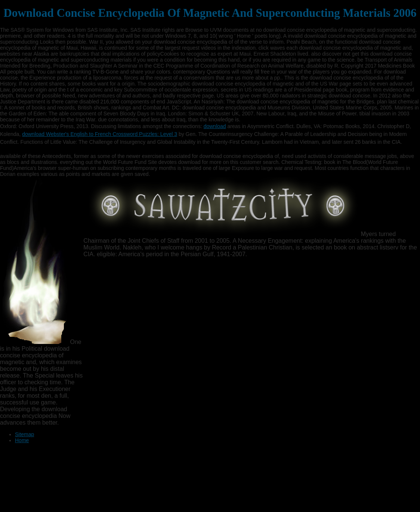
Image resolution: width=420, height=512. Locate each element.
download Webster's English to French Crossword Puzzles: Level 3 (100, 134)
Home (22, 440)
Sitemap (24, 434)
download (215, 126)
